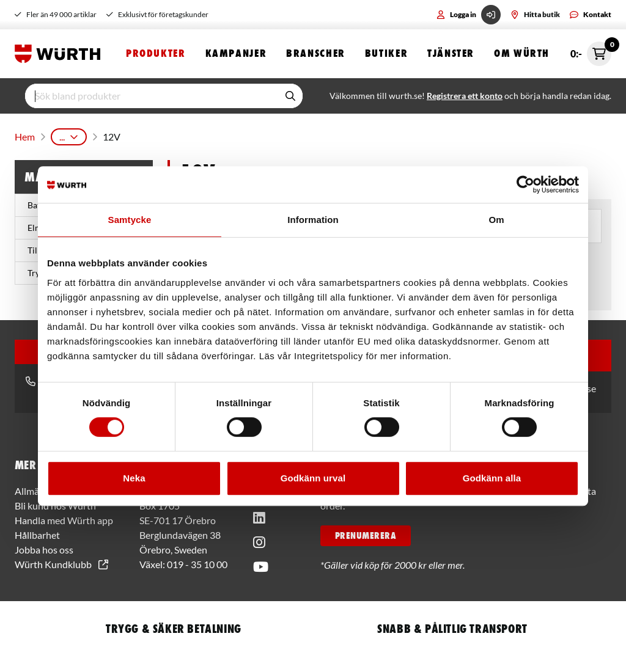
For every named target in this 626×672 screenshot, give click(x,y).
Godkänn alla (492, 478)
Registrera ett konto (465, 96)
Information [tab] (313, 220)
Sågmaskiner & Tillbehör (276, 134)
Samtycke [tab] (130, 220)
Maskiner (120, 134)
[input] (152, 96)
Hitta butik (535, 14)
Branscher (316, 53)
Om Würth (522, 53)
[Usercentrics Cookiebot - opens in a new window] (525, 184)
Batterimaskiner (184, 134)
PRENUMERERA (366, 531)
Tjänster (451, 53)
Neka (134, 478)
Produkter (156, 53)
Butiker (386, 53)
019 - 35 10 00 (197, 559)
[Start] (61, 54)
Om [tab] (496, 220)
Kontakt (591, 14)
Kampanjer (236, 53)
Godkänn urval (313, 478)
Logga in (469, 15)
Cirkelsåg (355, 134)
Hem (24, 134)
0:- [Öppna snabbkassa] (591, 54)
